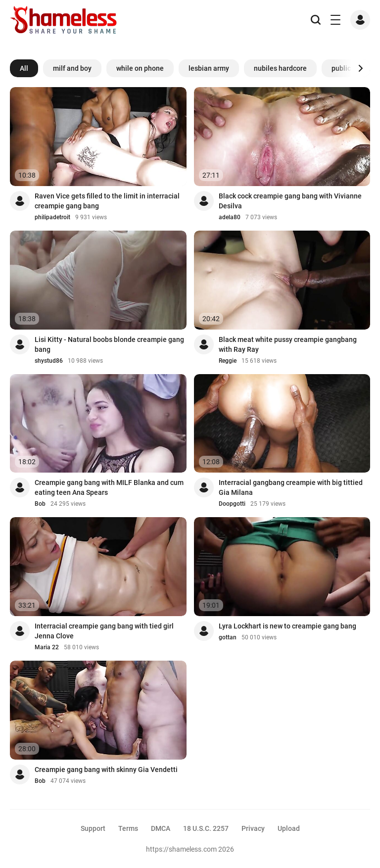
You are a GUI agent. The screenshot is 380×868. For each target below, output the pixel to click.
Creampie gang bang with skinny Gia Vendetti (106, 770)
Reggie (228, 361)
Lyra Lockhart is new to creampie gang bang (287, 626)
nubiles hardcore (280, 68)
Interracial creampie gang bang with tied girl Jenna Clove (104, 631)
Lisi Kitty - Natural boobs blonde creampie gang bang (109, 344)
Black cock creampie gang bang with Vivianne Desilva (290, 201)
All (24, 68)
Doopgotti (232, 504)
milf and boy (72, 68)
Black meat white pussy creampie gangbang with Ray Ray (288, 344)
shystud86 (49, 361)
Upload (289, 828)
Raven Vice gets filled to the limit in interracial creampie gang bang (107, 201)
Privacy (253, 828)
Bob (40, 504)
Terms (128, 828)
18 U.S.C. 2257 (206, 828)
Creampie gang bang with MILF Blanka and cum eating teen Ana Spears (109, 487)
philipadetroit (52, 217)
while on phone (140, 68)
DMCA (161, 828)
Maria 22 (47, 647)
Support (93, 828)
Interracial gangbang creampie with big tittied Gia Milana (291, 487)
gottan (228, 637)
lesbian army (209, 68)
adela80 (230, 217)
